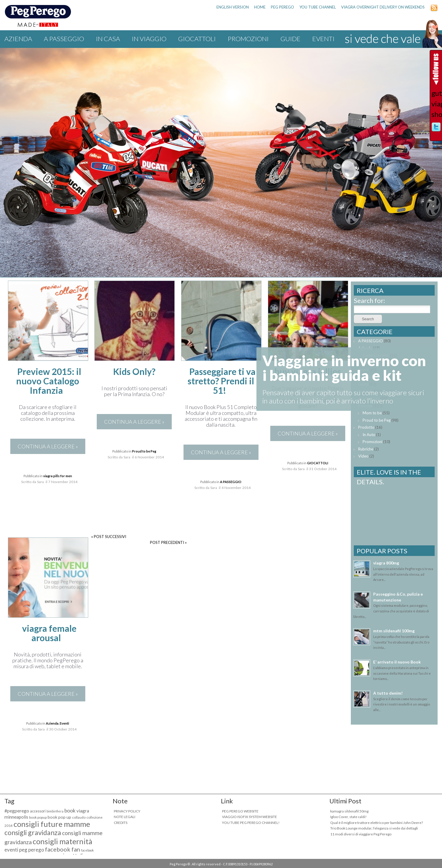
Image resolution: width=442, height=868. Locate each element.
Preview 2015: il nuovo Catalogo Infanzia (49, 381)
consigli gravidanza (33, 832)
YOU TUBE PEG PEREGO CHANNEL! (251, 823)
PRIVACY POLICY (127, 811)
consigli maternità (62, 841)
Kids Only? (134, 371)
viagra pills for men (58, 476)
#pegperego (17, 811)
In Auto (369, 435)
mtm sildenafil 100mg (394, 631)
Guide (291, 39)
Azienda (18, 39)
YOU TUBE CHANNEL (318, 7)
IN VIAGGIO (149, 39)
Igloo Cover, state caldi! (348, 817)
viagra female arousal (49, 633)
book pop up (59, 817)
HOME (260, 7)
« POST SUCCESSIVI (109, 537)
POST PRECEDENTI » (168, 542)
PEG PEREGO (282, 7)
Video (363, 456)
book (70, 811)
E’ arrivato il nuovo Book (397, 662)
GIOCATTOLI (197, 39)
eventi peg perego (24, 850)
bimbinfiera (55, 811)
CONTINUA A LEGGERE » (48, 446)
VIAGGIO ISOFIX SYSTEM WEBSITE (250, 817)
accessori (38, 811)
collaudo (79, 817)
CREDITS (121, 823)
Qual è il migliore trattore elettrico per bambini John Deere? (377, 823)
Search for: (369, 300)
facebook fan (62, 849)
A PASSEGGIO (64, 39)
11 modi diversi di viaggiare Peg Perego (361, 834)
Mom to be (372, 413)
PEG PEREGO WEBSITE (240, 811)
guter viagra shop (436, 104)
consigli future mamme (52, 824)
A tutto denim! (388, 693)
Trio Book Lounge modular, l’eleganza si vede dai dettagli (374, 828)
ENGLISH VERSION (233, 7)
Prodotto (366, 427)
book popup (38, 817)
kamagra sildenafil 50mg (349, 811)
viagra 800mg (386, 563)
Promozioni (248, 39)
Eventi (323, 39)
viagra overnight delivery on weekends (383, 7)
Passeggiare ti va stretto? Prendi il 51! (222, 381)
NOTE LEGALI (125, 817)
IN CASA (108, 39)
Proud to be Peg (144, 451)
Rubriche (366, 449)
